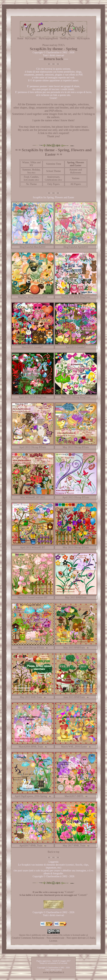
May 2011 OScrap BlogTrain (76, 397)
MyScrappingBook (48, 38)
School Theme (53, 171)
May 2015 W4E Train (31, 697)
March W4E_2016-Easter (74, 747)
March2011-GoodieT (32, 347)
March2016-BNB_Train (31, 747)
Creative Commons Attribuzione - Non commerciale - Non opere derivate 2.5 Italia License (54, 939)
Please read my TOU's (53, 45)
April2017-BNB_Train (31, 846)
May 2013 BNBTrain (76, 598)
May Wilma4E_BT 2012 (33, 497)
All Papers (76, 184)
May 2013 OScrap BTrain (76, 547)
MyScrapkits (83, 38)
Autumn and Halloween (76, 171)
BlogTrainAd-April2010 (76, 247)
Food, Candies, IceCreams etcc (31, 178)
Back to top (53, 852)
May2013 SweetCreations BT (32, 598)
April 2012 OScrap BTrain (32, 447)
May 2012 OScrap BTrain (76, 447)
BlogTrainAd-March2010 (32, 247)
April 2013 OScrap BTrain (76, 497)
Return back (53, 59)
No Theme (31, 184)
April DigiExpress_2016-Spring (31, 796)
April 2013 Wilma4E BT (32, 547)
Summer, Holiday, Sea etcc (31, 171)
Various (76, 178)
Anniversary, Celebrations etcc (53, 178)
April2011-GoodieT (76, 347)
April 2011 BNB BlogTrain (33, 397)
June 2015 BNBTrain (74, 697)
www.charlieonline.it (54, 972)
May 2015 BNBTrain (74, 648)
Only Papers (54, 184)
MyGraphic (31, 38)
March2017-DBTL (74, 796)
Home (20, 38)
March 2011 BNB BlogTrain (76, 297)
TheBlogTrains (67, 38)
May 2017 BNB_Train (74, 846)
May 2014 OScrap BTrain (31, 648)
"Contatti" (69, 892)
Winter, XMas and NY (31, 164)
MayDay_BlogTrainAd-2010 (33, 297)
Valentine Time (53, 164)
